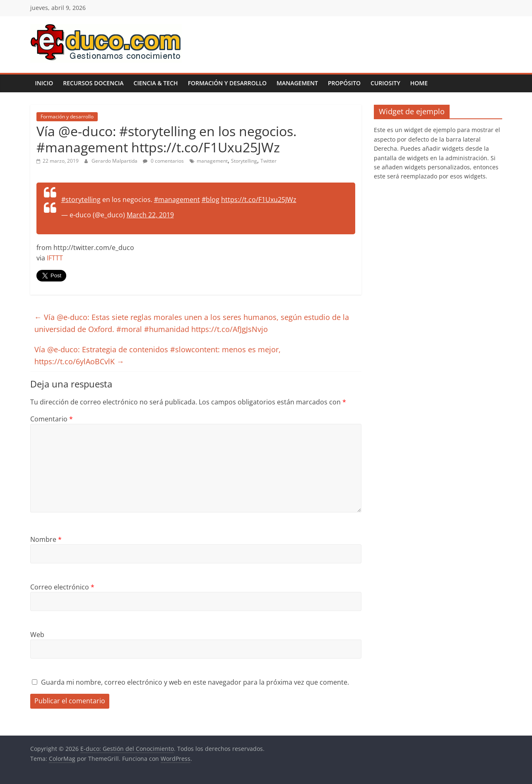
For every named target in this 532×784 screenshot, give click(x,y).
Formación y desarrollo (227, 83)
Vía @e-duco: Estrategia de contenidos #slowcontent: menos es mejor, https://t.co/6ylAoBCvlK (158, 355)
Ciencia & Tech (156, 83)
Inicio (44, 83)
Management (297, 83)
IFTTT (55, 258)
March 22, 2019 (150, 215)
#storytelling (81, 200)
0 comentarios (163, 161)
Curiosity (385, 83)
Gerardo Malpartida (115, 161)
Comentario (52, 419)
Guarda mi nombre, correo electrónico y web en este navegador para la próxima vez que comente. (195, 682)
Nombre (46, 539)
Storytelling (244, 161)
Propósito (344, 83)
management (212, 161)
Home (419, 83)
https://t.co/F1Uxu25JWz (259, 200)
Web (37, 635)
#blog (211, 200)
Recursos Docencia (93, 83)
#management (177, 200)
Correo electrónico (62, 587)
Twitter (268, 161)
